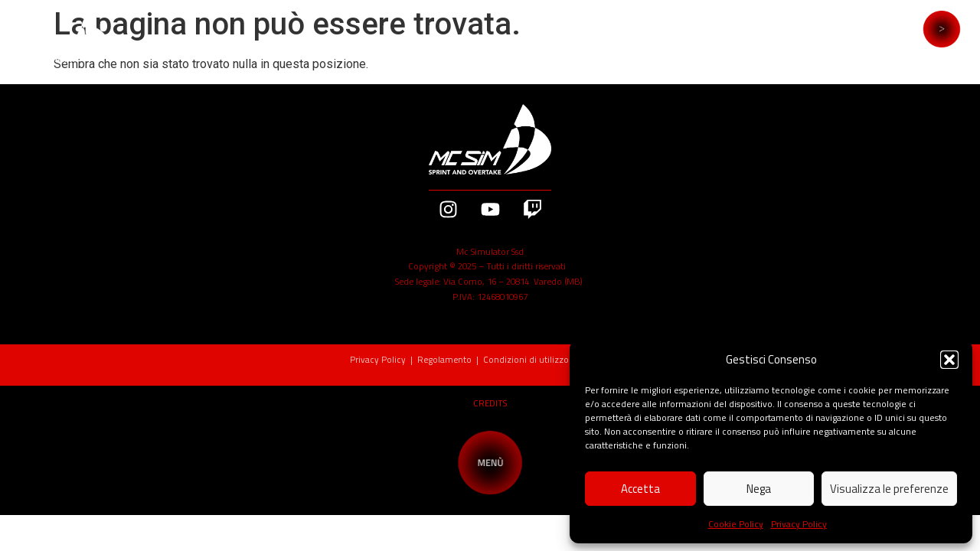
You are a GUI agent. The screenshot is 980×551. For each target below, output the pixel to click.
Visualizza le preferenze (889, 489)
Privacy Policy (799, 524)
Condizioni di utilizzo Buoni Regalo (557, 359)
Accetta (640, 489)
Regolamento (444, 359)
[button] (949, 360)
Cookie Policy (736, 524)
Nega (759, 489)
